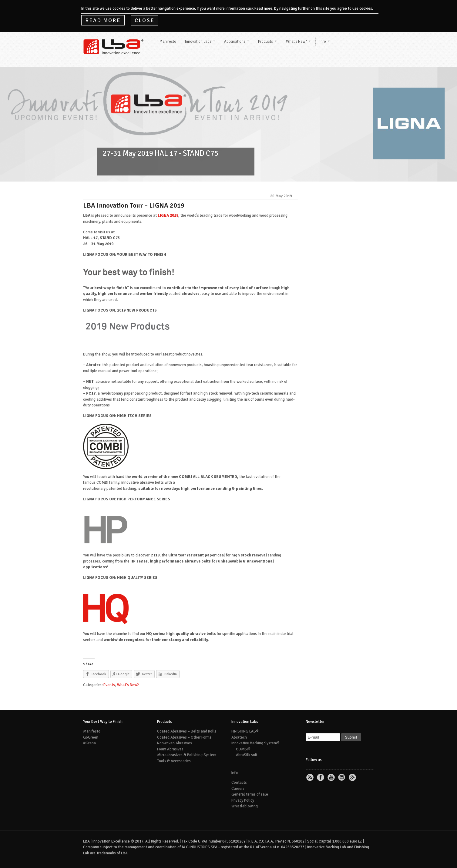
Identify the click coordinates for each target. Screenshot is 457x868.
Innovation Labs (198, 42)
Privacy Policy (243, 800)
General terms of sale (250, 794)
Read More (103, 20)
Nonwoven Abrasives (175, 743)
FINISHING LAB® (245, 731)
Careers (238, 789)
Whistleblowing (245, 806)
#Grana (89, 743)
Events (109, 685)
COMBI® (243, 749)
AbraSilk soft (247, 755)
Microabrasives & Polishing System (187, 755)
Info (323, 42)
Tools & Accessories (174, 761)
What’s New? (296, 42)
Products (265, 42)
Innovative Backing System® (255, 743)
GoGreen (91, 737)
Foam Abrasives (170, 749)
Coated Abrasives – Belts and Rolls (187, 731)
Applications (235, 42)
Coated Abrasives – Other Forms (184, 737)
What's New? (128, 685)
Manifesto (168, 42)
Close (144, 20)
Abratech (239, 737)
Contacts (239, 783)
